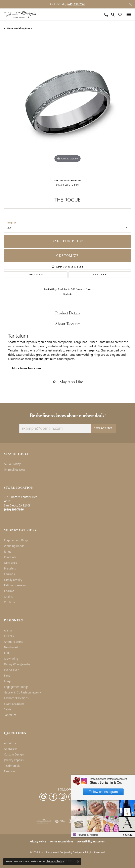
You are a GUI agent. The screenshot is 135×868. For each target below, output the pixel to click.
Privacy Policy (38, 842)
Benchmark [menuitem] (11, 647)
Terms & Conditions (62, 842)
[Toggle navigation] (129, 14)
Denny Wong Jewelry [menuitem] (17, 664)
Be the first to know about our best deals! (68, 416)
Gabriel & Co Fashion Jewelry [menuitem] (22, 692)
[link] (106, 14)
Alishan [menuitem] (9, 630)
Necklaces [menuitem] (10, 563)
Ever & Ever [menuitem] (11, 670)
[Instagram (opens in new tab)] (63, 797)
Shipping (36, 275)
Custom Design (14, 754)
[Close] (130, 4)
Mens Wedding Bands (20, 28)
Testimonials (12, 766)
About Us (10, 743)
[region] (67, 106)
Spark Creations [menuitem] (14, 704)
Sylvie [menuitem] (8, 709)
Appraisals (11, 749)
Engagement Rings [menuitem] (16, 540)
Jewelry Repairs (14, 760)
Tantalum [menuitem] (10, 715)
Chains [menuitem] (8, 597)
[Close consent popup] (78, 862)
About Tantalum (68, 324)
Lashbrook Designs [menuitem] (16, 698)
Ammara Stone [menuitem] (14, 642)
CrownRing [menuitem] (11, 659)
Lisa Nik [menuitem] (9, 636)
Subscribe (103, 428)
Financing (10, 771)
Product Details (68, 313)
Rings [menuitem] (8, 551)
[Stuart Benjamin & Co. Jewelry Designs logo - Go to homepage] (21, 15)
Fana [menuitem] (7, 675)
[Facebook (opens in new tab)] (53, 797)
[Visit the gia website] (60, 821)
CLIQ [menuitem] (7, 653)
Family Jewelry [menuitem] (13, 580)
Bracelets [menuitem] (10, 568)
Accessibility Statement (91, 842)
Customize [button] (67, 256)
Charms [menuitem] (9, 591)
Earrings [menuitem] (9, 574)
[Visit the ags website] (44, 821)
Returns (100, 275)
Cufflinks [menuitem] (10, 602)
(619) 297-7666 (68, 185)
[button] (113, 14)
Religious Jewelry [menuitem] (15, 585)
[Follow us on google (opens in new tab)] (43, 797)
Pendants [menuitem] (10, 557)
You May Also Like (68, 382)
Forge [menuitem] (8, 681)
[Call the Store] (14, 509)
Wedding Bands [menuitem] (14, 546)
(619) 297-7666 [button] (76, 4)
